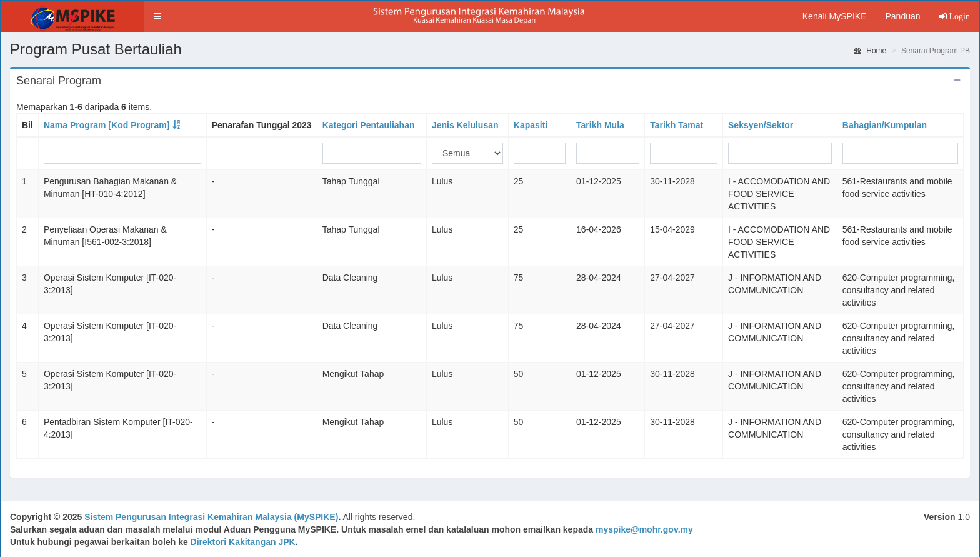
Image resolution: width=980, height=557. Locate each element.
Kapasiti (531, 125)
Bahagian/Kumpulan (885, 125)
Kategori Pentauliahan (369, 125)
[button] (157, 16)
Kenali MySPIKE (835, 16)
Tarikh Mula (600, 125)
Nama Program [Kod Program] (107, 125)
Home (870, 51)
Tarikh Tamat (677, 125)
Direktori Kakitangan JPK (243, 542)
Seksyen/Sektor (761, 125)
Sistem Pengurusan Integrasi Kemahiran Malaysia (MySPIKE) (211, 517)
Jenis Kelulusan (465, 125)
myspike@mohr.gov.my (644, 529)
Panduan (902, 16)
